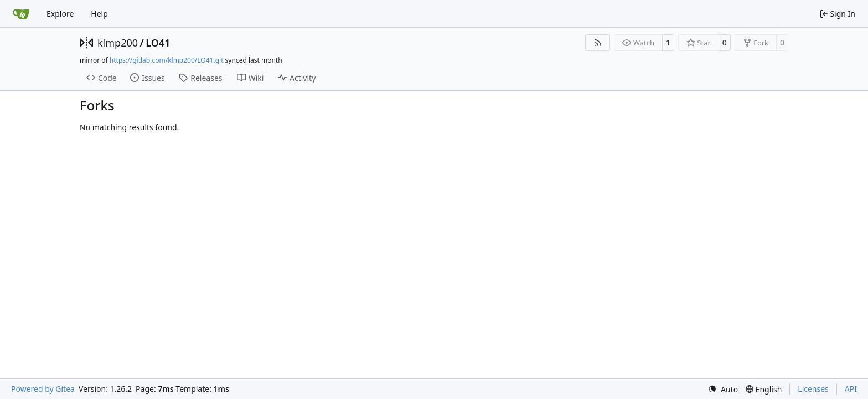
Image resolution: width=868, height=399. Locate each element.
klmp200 (118, 43)
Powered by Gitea (43, 389)
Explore (60, 14)
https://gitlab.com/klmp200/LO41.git (167, 60)
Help (99, 14)
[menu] (723, 389)
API (851, 389)
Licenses (813, 389)
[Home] (21, 14)
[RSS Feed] (598, 43)
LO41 (158, 43)
